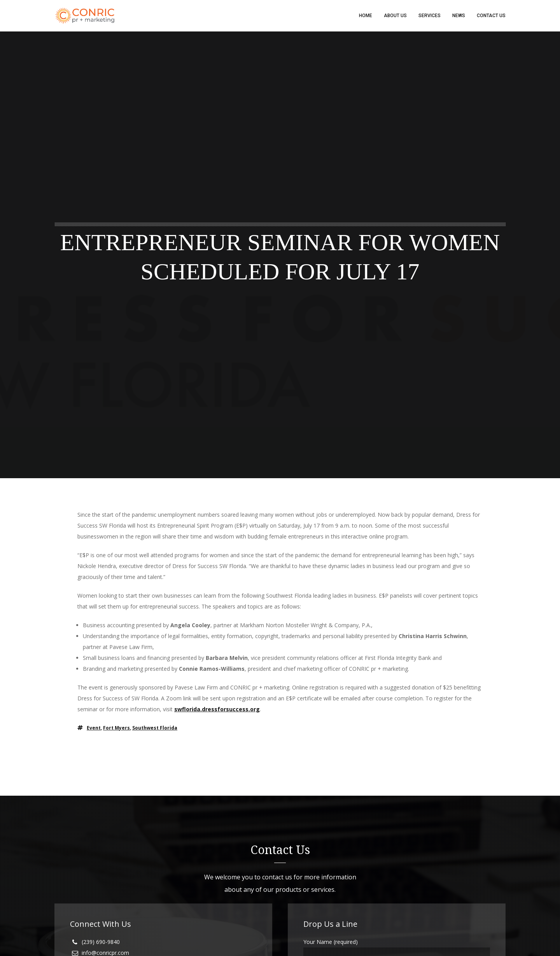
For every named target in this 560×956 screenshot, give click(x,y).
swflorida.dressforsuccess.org (217, 709)
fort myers (116, 728)
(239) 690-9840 (101, 942)
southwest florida (155, 728)
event (94, 728)
